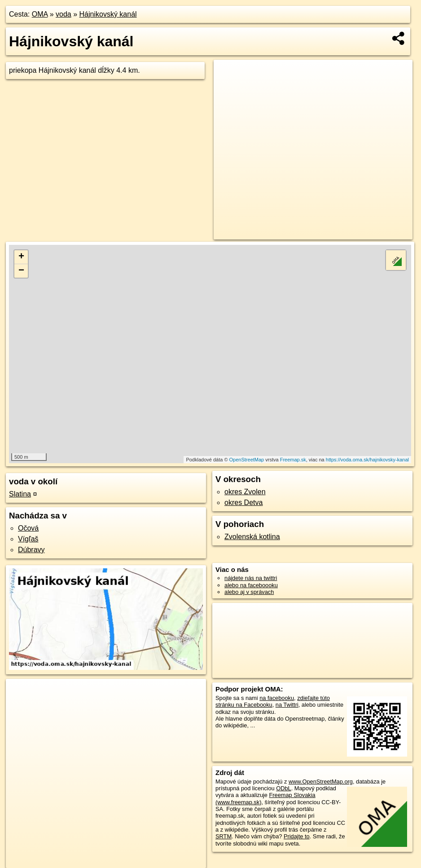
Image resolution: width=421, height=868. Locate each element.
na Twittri (287, 705)
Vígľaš (28, 539)
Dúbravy (31, 550)
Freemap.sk (293, 460)
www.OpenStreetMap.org (321, 782)
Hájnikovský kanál (108, 14)
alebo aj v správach (249, 592)
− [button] (21, 271)
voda (64, 14)
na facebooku (277, 698)
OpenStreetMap (247, 460)
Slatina (20, 494)
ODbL (283, 788)
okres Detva (243, 503)
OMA (40, 14)
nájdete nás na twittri (251, 578)
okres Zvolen (245, 492)
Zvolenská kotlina (252, 537)
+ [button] (21, 257)
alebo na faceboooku (251, 585)
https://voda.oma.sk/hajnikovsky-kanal (367, 460)
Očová (28, 528)
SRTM (224, 836)
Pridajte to (297, 836)
